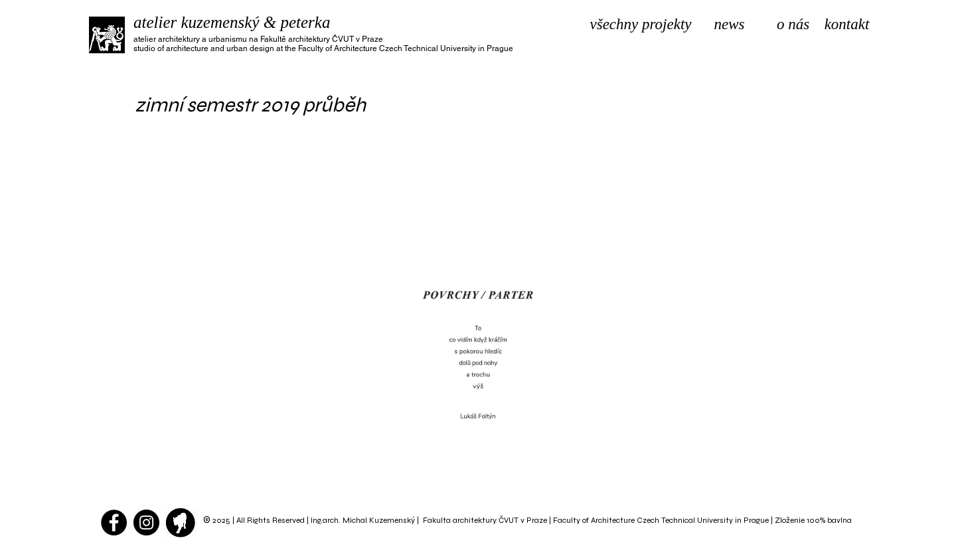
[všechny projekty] (641, 25)
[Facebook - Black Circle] (114, 523)
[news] (729, 25)
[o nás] (793, 25)
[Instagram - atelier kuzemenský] (146, 523)
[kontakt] (847, 25)
